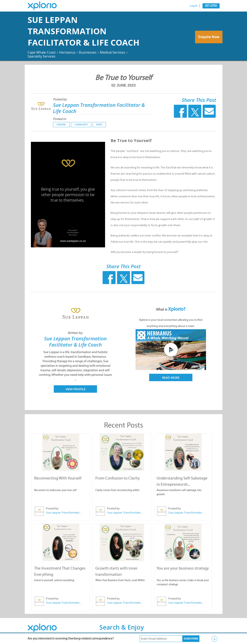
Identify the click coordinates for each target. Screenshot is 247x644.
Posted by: (60, 99)
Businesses (88, 52)
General (61, 125)
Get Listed (211, 6)
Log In (194, 6)
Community (81, 125)
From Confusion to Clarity (118, 478)
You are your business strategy (183, 568)
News (99, 125)
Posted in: (60, 119)
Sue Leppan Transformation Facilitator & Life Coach (84, 31)
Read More (171, 377)
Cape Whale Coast (42, 52)
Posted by (52, 508)
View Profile (76, 389)
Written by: (76, 333)
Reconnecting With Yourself (58, 478)
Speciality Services (42, 56)
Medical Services (112, 52)
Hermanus (67, 52)
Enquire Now (209, 37)
